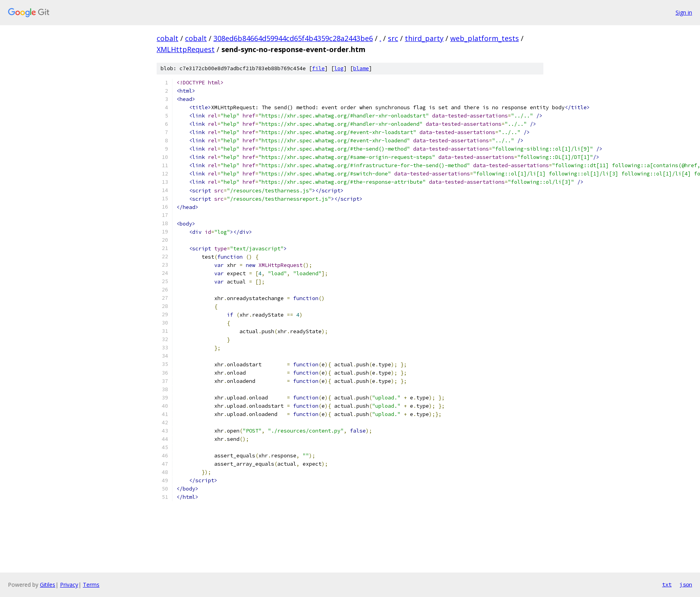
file (318, 68)
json (686, 584)
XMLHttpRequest (186, 49)
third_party (424, 38)
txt (667, 584)
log (339, 68)
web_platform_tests (485, 38)
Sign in (684, 12)
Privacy (69, 585)
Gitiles (48, 585)
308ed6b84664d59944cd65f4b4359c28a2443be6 (293, 38)
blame (361, 68)
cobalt (168, 38)
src (393, 38)
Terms (91, 585)
